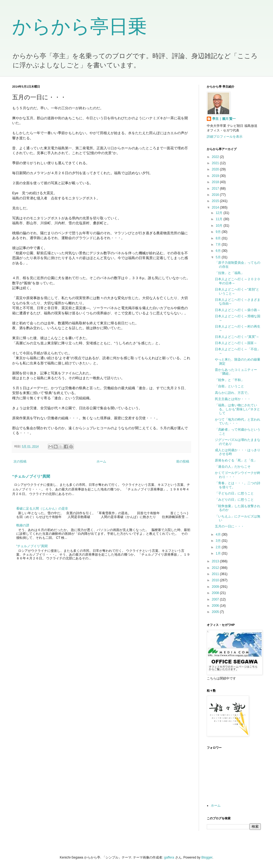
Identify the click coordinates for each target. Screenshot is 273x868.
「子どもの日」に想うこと (234, 493)
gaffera (169, 857)
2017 (216, 189)
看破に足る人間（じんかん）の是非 (42, 509)
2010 (216, 580)
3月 (219, 541)
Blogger (207, 857)
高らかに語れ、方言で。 (233, 393)
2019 (216, 176)
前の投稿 (183, 461)
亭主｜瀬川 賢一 (224, 119)
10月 (220, 226)
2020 (216, 169)
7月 (219, 245)
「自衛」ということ (229, 386)
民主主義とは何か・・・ (233, 399)
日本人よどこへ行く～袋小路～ (238, 310)
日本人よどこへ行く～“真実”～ (237, 337)
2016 (216, 195)
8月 (219, 238)
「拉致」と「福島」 (229, 273)
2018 (216, 182)
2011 (216, 574)
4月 (219, 534)
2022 (216, 157)
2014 (216, 207)
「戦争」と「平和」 (229, 380)
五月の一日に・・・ (229, 526)
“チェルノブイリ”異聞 (31, 476)
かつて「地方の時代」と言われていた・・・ (238, 421)
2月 (219, 547)
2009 (216, 587)
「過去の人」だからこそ (233, 467)
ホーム (101, 461)
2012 (216, 568)
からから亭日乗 (79, 27)
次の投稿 (20, 461)
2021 (216, 163)
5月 (219, 257)
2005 (216, 612)
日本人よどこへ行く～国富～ (236, 343)
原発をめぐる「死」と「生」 (236, 460)
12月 (220, 213)
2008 (216, 593)
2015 (216, 201)
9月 (219, 232)
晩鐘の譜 (23, 525)
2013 (216, 561)
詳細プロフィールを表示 (225, 137)
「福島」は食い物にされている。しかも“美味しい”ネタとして (237, 409)
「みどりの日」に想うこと (234, 500)
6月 (219, 251)
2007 (216, 599)
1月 (219, 553)
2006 (216, 606)
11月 (220, 219)
